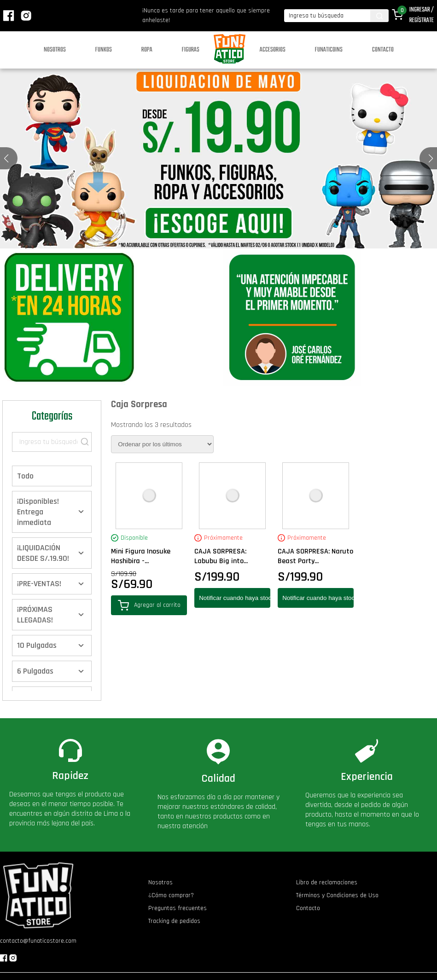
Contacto (383, 50)
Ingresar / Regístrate (422, 15)
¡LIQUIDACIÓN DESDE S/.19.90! (43, 553)
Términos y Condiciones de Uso (337, 895)
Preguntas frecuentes (178, 908)
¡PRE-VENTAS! (39, 584)
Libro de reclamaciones (327, 882)
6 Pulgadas (35, 671)
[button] (431, 158)
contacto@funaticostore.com (38, 941)
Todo (25, 476)
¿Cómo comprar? (171, 895)
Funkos (104, 50)
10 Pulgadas (37, 645)
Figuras (191, 50)
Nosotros (55, 50)
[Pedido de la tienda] (162, 444)
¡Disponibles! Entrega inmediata (38, 512)
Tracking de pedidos (174, 921)
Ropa (147, 50)
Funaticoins (329, 50)
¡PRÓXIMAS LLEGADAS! (35, 615)
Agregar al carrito (149, 605)
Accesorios (273, 50)
